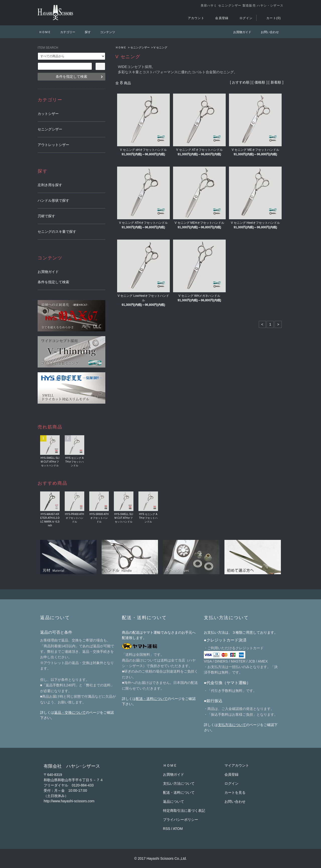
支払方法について (232, 725)
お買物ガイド (239, 32)
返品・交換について (70, 712)
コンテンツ (105, 32)
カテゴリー (65, 32)
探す (85, 32)
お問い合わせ (267, 32)
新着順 (276, 82)
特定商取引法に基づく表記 (184, 811)
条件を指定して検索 (71, 77)
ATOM (178, 829)
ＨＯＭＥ (45, 32)
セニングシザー (140, 47)
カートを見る (235, 792)
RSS (167, 829)
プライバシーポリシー (181, 820)
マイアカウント (237, 765)
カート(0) (271, 18)
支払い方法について (179, 783)
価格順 (260, 82)
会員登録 (219, 18)
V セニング (160, 47)
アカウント (193, 18)
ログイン (243, 18)
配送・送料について (152, 699)
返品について (174, 802)
